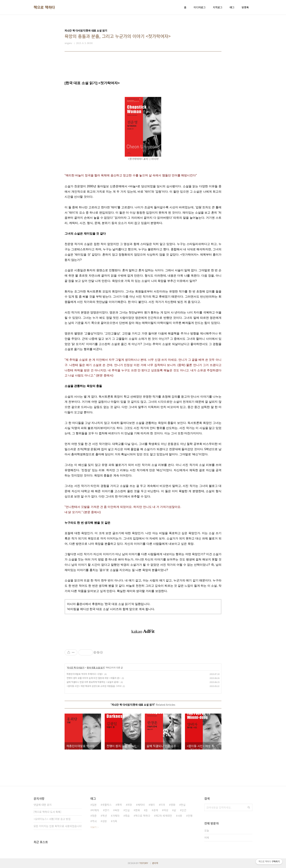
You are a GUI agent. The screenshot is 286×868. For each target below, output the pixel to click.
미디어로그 (200, 7)
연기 (107, 810)
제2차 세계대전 (164, 816)
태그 (232, 7)
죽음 (127, 816)
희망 (130, 805)
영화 (173, 805)
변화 (138, 810)
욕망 (117, 810)
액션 (105, 816)
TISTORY (144, 863)
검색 (249, 807)
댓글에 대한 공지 (43, 805)
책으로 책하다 (44, 7)
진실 (127, 810)
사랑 (180, 816)
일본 (94, 805)
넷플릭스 (107, 805)
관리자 (155, 863)
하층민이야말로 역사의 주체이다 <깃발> (85, 674)
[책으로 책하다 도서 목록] (47, 812)
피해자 (95, 810)
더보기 (93, 827)
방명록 (245, 7)
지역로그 (218, 7)
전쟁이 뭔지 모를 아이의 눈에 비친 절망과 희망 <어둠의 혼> (94, 678)
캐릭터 (141, 805)
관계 (156, 810)
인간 (184, 810)
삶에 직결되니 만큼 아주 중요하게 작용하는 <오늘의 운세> (93, 682)
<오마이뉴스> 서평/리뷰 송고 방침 (52, 819)
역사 (94, 821)
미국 (163, 805)
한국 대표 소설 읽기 (96, 667)
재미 (152, 805)
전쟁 (190, 816)
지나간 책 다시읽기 (76, 667)
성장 (105, 821)
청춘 (94, 816)
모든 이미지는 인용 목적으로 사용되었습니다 (58, 826)
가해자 (116, 816)
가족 (115, 821)
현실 (183, 805)
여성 (166, 810)
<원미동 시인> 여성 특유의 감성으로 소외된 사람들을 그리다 (94, 686)
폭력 (119, 805)
